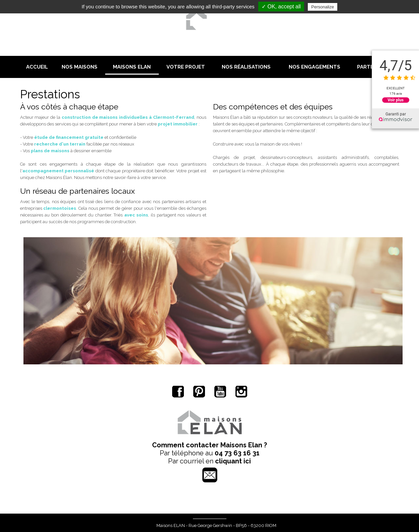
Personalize (323, 7)
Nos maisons (80, 67)
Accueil (37, 67)
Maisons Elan (132, 67)
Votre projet (186, 67)
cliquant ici (233, 461)
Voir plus (396, 100)
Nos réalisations (246, 67)
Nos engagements (315, 67)
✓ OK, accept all (281, 7)
